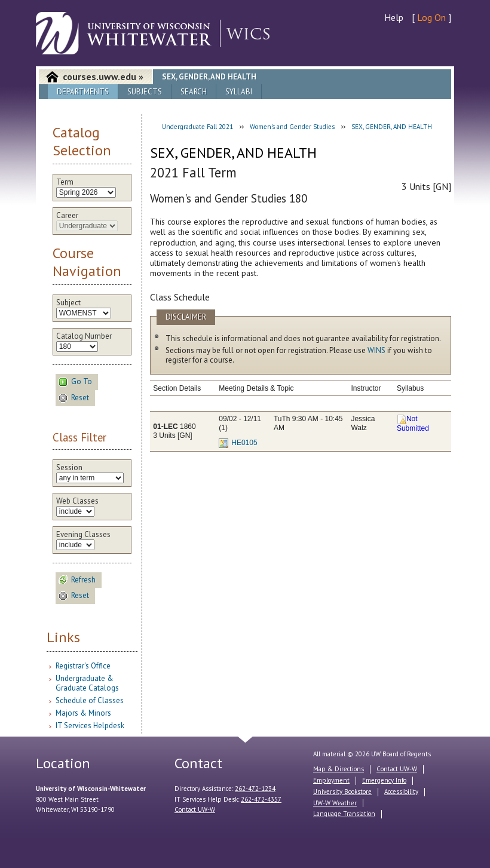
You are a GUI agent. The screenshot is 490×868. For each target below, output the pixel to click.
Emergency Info (384, 780)
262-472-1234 (255, 789)
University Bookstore (342, 792)
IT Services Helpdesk (90, 726)
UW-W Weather (335, 803)
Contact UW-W (195, 809)
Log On (431, 17)
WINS (376, 350)
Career (67, 216)
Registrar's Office (83, 666)
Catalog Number (84, 336)
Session (69, 468)
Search (194, 92)
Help (394, 17)
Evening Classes (83, 535)
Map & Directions (339, 769)
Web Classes (77, 501)
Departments (83, 92)
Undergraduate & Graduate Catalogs (87, 683)
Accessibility (401, 792)
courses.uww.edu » (103, 76)
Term (65, 182)
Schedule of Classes (90, 700)
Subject (68, 303)
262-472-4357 (261, 799)
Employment (331, 780)
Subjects (145, 92)
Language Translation (344, 814)
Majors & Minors (83, 713)
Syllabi (239, 92)
